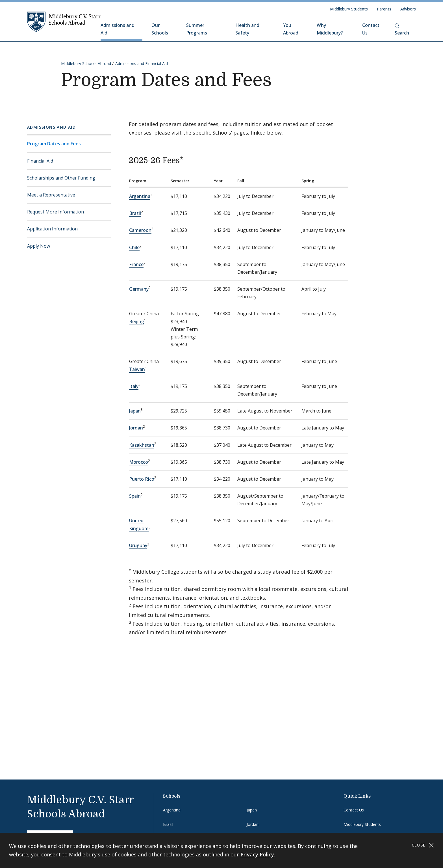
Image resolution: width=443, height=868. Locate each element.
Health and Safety (247, 29)
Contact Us (371, 29)
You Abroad (291, 29)
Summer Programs (197, 29)
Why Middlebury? (330, 29)
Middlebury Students (349, 9)
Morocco (139, 462)
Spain (135, 496)
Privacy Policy (257, 854)
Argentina (140, 196)
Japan (135, 411)
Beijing (137, 321)
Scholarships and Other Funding (61, 178)
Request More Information (56, 212)
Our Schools (160, 29)
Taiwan (137, 369)
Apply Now (39, 246)
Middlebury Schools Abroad (86, 63)
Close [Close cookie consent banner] (423, 845)
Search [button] (402, 30)
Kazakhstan (142, 445)
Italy (134, 386)
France (136, 264)
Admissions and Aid (118, 29)
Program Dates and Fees (54, 144)
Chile (134, 247)
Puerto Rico (142, 479)
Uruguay (138, 545)
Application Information (52, 229)
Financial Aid (40, 161)
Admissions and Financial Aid (142, 63)
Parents (384, 9)
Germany (139, 289)
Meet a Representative (51, 195)
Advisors (408, 9)
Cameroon (140, 230)
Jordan (136, 428)
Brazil (135, 213)
